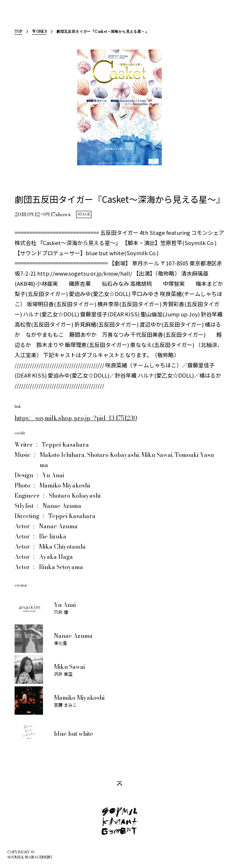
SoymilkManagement (14, 17)
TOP (18, 32)
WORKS (39, 32)
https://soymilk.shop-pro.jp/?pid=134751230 (76, 418)
